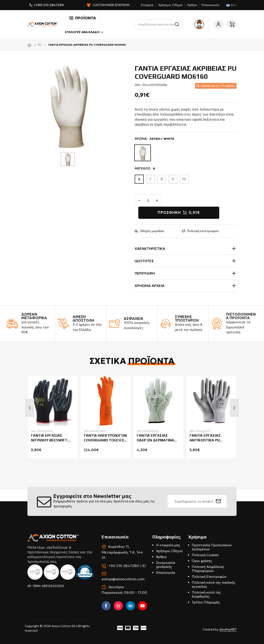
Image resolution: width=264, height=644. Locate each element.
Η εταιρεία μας (168, 545)
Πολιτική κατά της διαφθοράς (206, 594)
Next (234, 408)
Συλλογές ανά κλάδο (84, 32)
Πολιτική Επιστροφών (209, 577)
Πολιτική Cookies (205, 555)
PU (40, 45)
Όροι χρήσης (202, 561)
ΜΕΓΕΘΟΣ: (145, 168)
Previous (30, 408)
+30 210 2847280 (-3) (127, 566)
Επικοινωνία (210, 5)
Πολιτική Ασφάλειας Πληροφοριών (208, 569)
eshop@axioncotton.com (123, 579)
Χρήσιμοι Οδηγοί (170, 5)
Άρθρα (192, 5)
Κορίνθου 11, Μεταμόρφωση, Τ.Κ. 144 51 (122, 552)
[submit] (218, 501)
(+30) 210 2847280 (49, 5)
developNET (228, 629)
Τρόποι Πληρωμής (206, 602)
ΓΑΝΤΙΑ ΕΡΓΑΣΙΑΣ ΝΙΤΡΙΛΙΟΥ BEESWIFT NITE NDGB (49, 438)
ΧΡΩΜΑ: (154, 139)
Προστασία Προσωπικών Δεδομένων (212, 547)
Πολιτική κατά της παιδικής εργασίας (214, 584)
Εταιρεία (147, 5)
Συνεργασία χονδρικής (166, 565)
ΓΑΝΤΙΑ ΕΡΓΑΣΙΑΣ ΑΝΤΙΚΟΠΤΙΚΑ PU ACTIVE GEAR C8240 (207, 438)
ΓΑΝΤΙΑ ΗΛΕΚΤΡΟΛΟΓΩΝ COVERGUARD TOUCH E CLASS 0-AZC (105, 438)
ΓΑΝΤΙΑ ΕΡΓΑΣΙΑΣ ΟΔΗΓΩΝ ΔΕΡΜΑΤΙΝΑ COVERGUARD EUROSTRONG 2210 (155, 438)
